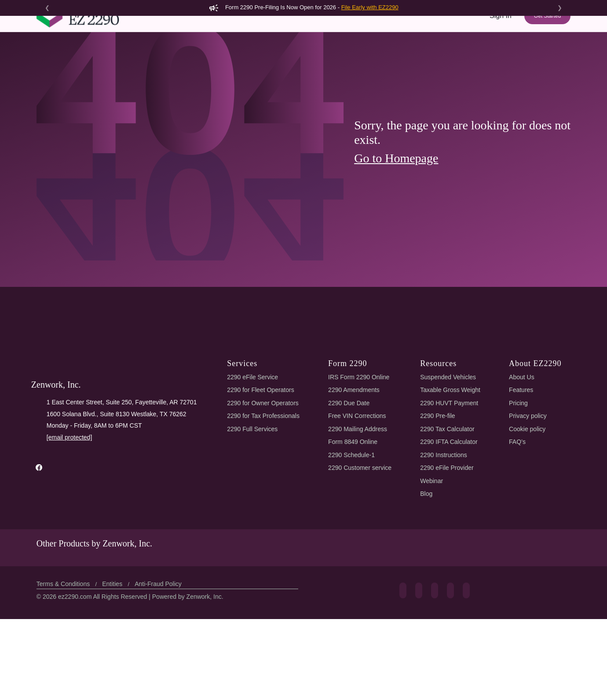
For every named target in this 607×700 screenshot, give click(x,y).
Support (502, 60)
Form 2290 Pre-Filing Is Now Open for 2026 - (304, 7)
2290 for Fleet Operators (262, 464)
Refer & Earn (546, 60)
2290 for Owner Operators (264, 477)
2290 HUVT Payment (450, 477)
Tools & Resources (447, 60)
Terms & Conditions (65, 665)
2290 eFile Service (252, 451)
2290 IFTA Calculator (451, 516)
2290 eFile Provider (448, 542)
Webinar (433, 555)
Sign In (501, 31)
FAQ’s (518, 516)
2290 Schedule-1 (353, 529)
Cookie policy (529, 503)
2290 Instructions (446, 529)
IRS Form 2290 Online (360, 451)
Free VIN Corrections (359, 490)
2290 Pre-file (439, 490)
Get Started (547, 32)
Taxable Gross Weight (452, 464)
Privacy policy (528, 490)
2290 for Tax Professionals (264, 490)
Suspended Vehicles (449, 451)
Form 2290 (258, 60)
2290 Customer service (362, 542)
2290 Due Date (350, 477)
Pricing (398, 60)
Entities (115, 665)
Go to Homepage (400, 232)
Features (361, 60)
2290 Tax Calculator (450, 503)
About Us (522, 451)
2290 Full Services (252, 503)
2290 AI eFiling (311, 60)
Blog (427, 568)
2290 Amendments (355, 464)
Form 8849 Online (355, 516)
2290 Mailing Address (359, 503)
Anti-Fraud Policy (161, 665)
